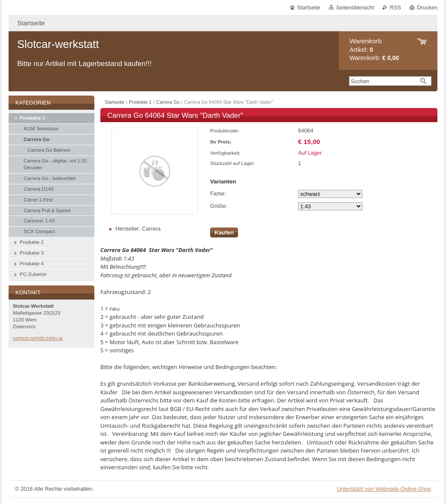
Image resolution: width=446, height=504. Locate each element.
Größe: (219, 206)
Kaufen (224, 232)
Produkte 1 (140, 102)
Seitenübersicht (355, 7)
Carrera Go (168, 102)
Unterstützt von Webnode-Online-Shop (384, 489)
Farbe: (218, 193)
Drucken (427, 7)
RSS (395, 7)
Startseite (309, 7)
